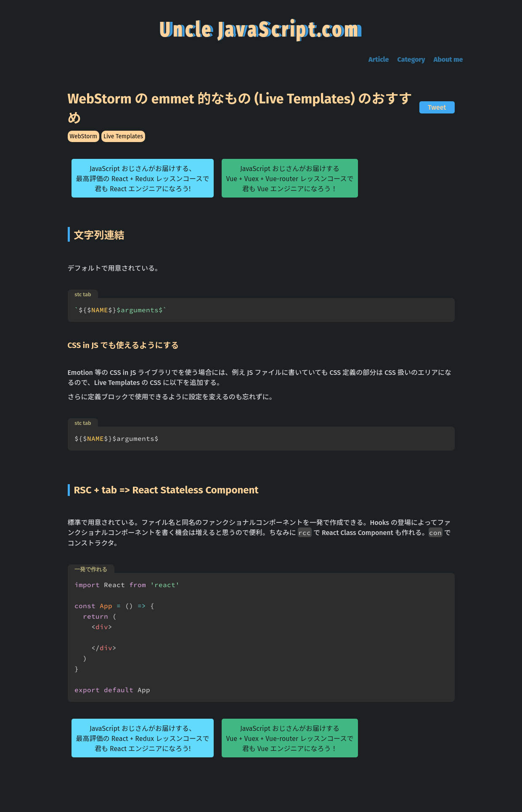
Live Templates (123, 136)
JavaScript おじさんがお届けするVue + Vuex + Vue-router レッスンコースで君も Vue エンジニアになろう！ (290, 179)
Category (411, 59)
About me (448, 59)
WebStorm (83, 136)
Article (379, 59)
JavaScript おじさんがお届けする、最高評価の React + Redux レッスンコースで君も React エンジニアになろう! (142, 179)
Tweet (437, 107)
